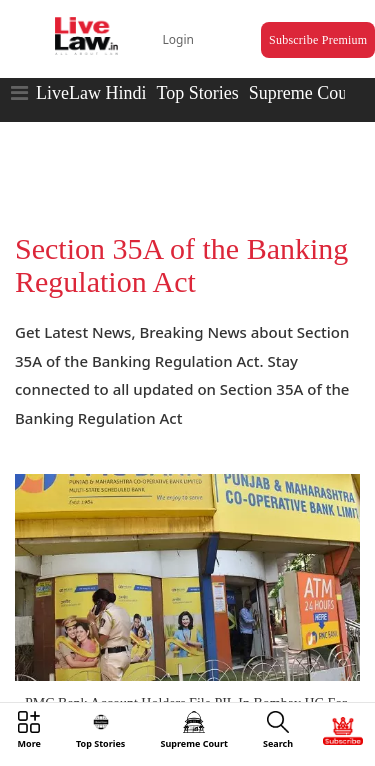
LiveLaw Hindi (91, 93)
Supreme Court (304, 93)
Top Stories (197, 93)
